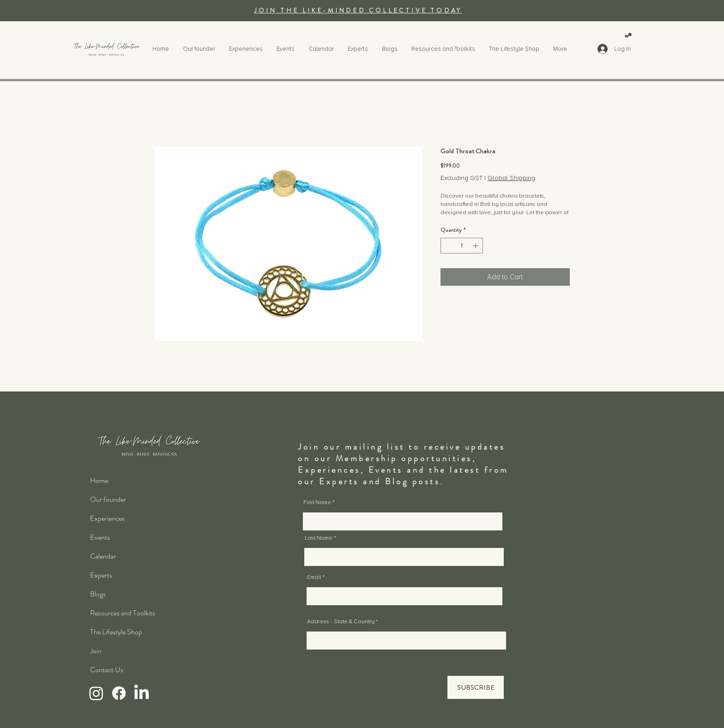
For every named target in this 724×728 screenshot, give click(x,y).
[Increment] (477, 246)
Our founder (108, 499)
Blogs (98, 594)
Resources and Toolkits (123, 613)
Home (99, 480)
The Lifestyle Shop (116, 632)
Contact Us (107, 670)
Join (96, 651)
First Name (317, 503)
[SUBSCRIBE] (476, 687)
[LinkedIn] (142, 693)
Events (100, 537)
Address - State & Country (341, 622)
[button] (628, 35)
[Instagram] (96, 693)
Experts (101, 575)
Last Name (319, 538)
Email (314, 578)
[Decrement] (447, 246)
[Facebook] (119, 693)
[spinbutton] (462, 246)
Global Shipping (511, 178)
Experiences (107, 518)
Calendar (103, 556)
